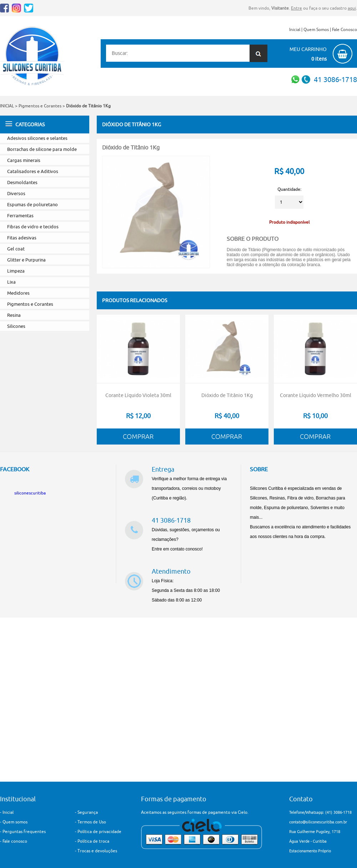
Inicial (295, 29)
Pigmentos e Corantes (40, 106)
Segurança (88, 812)
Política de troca (93, 841)
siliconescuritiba (30, 493)
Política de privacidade (99, 831)
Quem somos (15, 822)
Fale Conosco (345, 29)
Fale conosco (15, 841)
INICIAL (7, 106)
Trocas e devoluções (97, 851)
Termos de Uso (92, 822)
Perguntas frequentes (24, 831)
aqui (352, 8)
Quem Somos (316, 29)
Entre (296, 8)
